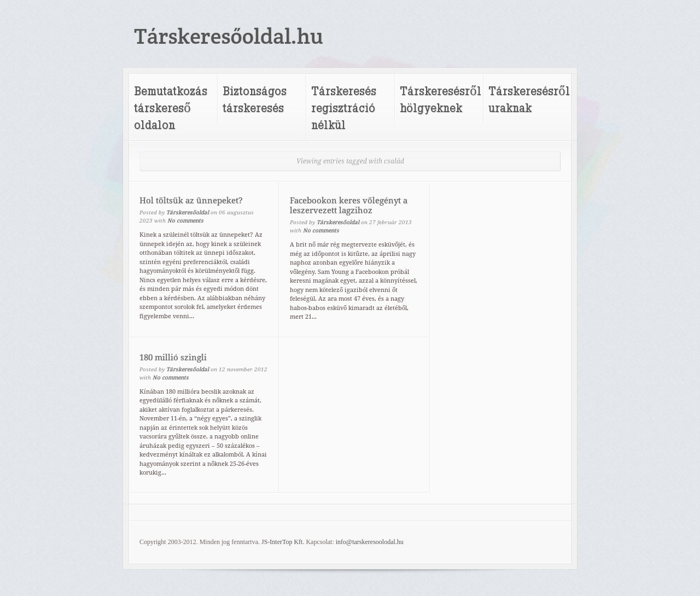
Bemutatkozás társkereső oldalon (171, 107)
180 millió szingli (173, 358)
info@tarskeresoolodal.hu (370, 542)
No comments (185, 221)
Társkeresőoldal (188, 212)
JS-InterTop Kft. (283, 542)
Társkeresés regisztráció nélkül (344, 107)
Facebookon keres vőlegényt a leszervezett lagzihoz (349, 206)
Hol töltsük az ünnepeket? (191, 201)
